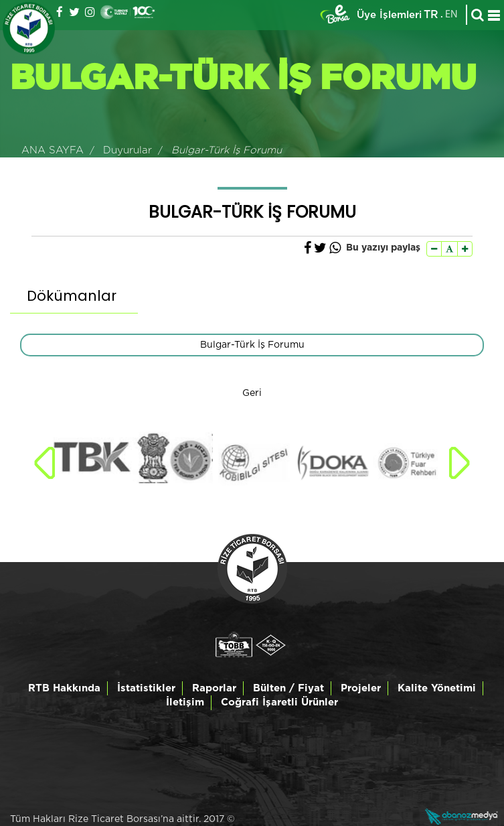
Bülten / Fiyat (288, 688)
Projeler (361, 688)
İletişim (185, 702)
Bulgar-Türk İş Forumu (252, 345)
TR (431, 15)
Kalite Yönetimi (437, 688)
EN (451, 15)
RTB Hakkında (64, 688)
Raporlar (214, 688)
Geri (252, 393)
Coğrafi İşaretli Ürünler (279, 702)
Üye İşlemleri (389, 15)
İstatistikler (146, 688)
